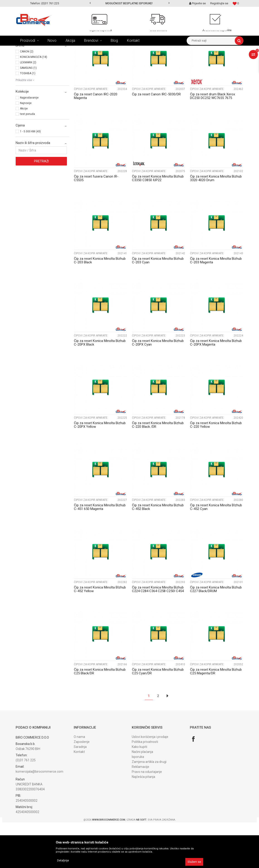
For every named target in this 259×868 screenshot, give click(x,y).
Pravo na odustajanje (147, 817)
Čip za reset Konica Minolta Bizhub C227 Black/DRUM (216, 635)
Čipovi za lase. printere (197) (36, 68)
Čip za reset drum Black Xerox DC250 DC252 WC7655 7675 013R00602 (213, 143)
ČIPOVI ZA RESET (91, 49)
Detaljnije (63, 861)
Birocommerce (25, 49)
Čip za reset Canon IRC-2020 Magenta (96, 142)
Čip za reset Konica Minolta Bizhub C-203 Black (100, 306)
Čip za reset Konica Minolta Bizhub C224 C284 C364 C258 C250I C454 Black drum (158, 637)
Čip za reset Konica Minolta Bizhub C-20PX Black (100, 388)
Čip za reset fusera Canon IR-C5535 (96, 224)
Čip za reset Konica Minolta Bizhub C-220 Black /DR (158, 470)
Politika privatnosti (145, 787)
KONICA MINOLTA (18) (34, 103)
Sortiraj (124, 57)
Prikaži (196, 57)
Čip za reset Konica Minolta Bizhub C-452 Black (158, 553)
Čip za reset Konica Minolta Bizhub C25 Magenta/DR (216, 717)
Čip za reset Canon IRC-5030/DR (156, 140)
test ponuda (27, 160)
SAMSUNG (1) (28, 114)
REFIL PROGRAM (65, 49)
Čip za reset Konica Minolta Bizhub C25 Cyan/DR (158, 717)
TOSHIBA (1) (28, 119)
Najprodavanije (29, 143)
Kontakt (79, 797)
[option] (129, 3)
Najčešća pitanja (143, 822)
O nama (79, 782)
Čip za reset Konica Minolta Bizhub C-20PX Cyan (158, 388)
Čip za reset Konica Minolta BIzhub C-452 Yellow (100, 635)
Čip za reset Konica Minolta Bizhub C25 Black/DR (100, 717)
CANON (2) (27, 97)
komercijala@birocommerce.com (39, 817)
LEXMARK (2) (28, 108)
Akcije (24, 154)
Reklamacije (140, 812)
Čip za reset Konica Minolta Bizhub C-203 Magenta (216, 306)
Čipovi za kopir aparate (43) (35, 73)
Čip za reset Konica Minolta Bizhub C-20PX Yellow (100, 470)
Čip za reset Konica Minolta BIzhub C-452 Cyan (216, 553)
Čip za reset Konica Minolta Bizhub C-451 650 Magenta (100, 553)
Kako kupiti (139, 792)
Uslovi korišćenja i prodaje (150, 782)
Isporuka (138, 802)
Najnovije (26, 149)
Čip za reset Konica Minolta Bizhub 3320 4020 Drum (216, 224)
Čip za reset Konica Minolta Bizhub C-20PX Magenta (216, 388)
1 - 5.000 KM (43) (30, 177)
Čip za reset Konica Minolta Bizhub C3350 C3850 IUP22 (158, 224)
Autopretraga (105, 57)
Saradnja (80, 792)
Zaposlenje (82, 787)
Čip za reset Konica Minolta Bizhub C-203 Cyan (158, 306)
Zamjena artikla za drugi (149, 807)
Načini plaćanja (142, 797)
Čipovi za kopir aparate (91, 135)
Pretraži (41, 207)
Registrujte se (219, 3)
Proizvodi (45, 49)
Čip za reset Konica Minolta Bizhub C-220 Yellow (216, 470)
